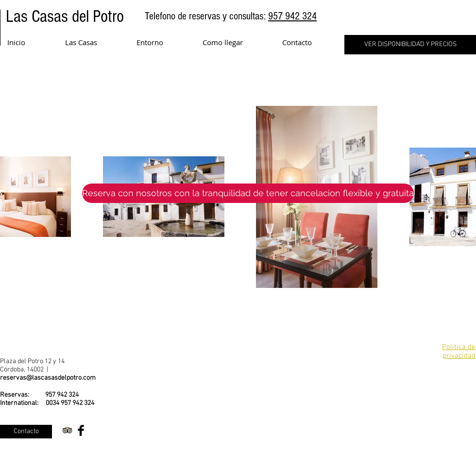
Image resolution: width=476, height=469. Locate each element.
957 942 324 (292, 16)
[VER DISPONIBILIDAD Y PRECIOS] (410, 45)
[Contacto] (26, 432)
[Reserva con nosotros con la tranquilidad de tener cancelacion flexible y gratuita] (248, 193)
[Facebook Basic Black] (81, 430)
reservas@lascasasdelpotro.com (48, 378)
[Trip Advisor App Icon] (67, 430)
